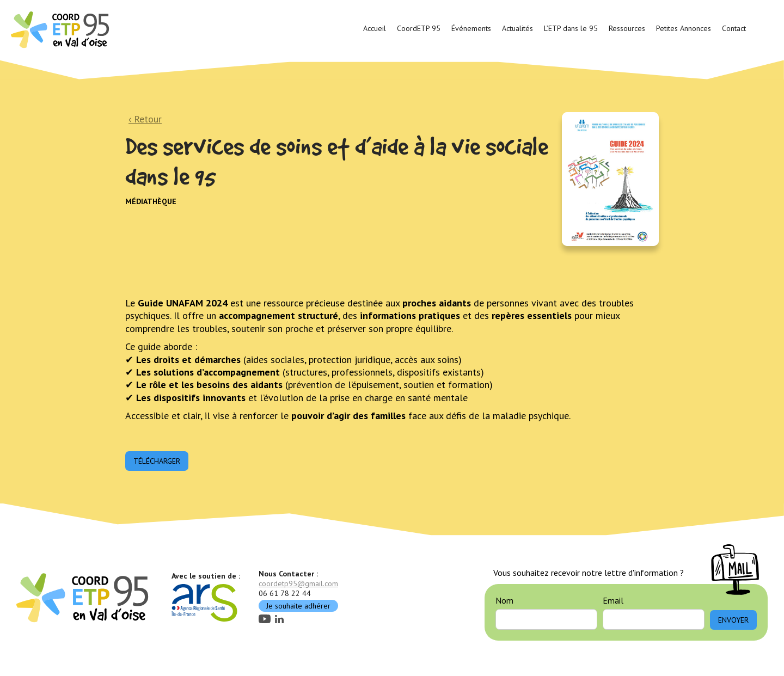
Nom (504, 600)
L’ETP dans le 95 (571, 28)
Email (613, 600)
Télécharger (157, 461)
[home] (62, 29)
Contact (734, 28)
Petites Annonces (684, 28)
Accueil (375, 28)
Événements (471, 28)
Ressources (627, 28)
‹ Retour (145, 119)
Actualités (517, 28)
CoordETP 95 (419, 28)
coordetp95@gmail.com (298, 583)
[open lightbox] (610, 179)
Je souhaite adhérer (298, 606)
